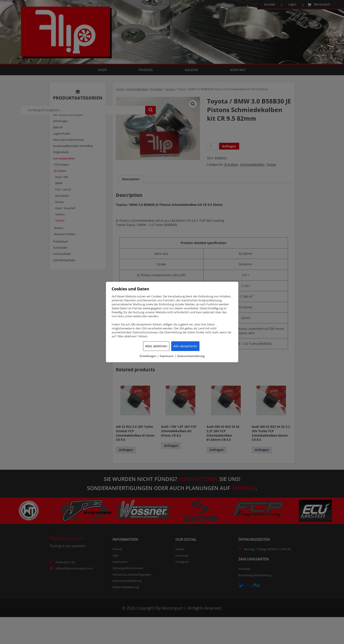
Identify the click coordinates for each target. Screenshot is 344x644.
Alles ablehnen (156, 346)
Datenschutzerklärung (191, 356)
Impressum (167, 356)
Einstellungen (148, 356)
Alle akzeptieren (185, 346)
